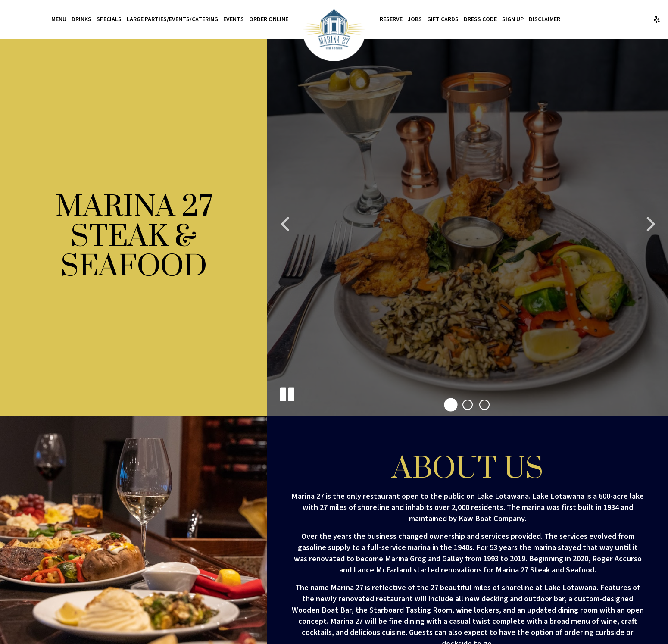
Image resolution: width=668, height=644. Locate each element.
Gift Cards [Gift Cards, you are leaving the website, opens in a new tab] (443, 19)
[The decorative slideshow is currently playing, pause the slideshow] (287, 393)
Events (234, 19)
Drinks (81, 19)
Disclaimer (545, 19)
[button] (451, 405)
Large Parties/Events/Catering (172, 19)
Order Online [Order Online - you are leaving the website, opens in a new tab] (269, 19)
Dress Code (480, 19)
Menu (59, 19)
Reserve (391, 19)
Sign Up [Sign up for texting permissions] (513, 19)
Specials (109, 19)
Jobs (415, 19)
